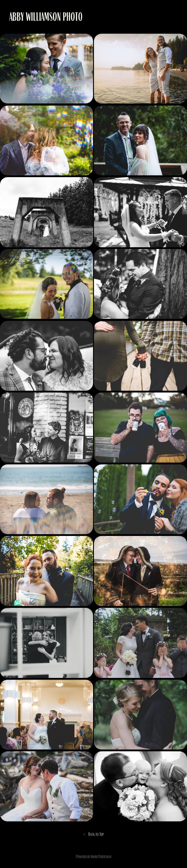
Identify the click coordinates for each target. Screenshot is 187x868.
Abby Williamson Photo (46, 17)
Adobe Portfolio (101, 857)
